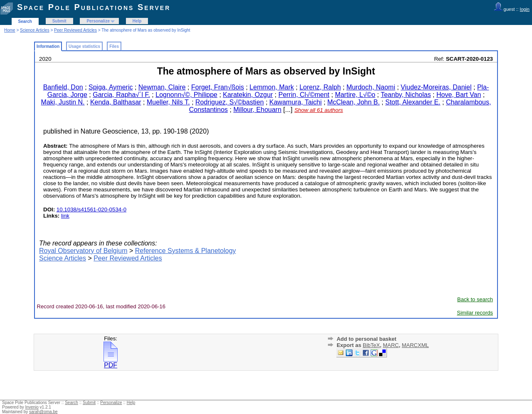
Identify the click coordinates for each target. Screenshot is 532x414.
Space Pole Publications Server (94, 7)
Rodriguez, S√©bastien (230, 102)
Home (10, 30)
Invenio (32, 407)
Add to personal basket (367, 339)
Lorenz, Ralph (320, 87)
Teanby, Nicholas (406, 95)
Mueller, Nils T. (168, 102)
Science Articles (35, 30)
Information (48, 46)
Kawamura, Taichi (296, 102)
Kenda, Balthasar (116, 102)
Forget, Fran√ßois (218, 87)
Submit (59, 21)
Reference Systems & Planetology (186, 251)
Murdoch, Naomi (371, 87)
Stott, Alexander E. (413, 102)
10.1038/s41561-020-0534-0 (91, 209)
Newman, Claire (162, 87)
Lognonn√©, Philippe (186, 95)
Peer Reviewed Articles (75, 30)
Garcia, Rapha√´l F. (121, 95)
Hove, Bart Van (459, 95)
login (525, 9)
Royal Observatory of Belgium (83, 251)
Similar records (475, 313)
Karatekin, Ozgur (248, 95)
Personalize (98, 21)
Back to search (475, 299)
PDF (111, 362)
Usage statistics (84, 46)
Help (137, 21)
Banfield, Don (63, 87)
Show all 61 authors (319, 110)
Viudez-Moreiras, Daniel (436, 87)
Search (25, 21)
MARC (391, 345)
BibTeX (371, 345)
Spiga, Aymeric (111, 87)
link (65, 216)
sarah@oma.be (43, 412)
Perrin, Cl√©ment (304, 95)
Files (114, 46)
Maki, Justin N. (63, 102)
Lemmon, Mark (272, 87)
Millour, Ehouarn (257, 110)
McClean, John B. (353, 102)
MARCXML (415, 345)
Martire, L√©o (355, 95)
